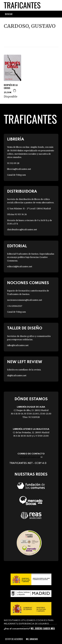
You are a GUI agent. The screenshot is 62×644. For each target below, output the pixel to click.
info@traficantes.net (31, 457)
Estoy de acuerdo (14, 639)
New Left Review (25, 362)
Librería (16, 139)
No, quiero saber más (43, 628)
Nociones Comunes (28, 283)
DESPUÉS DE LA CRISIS (11, 86)
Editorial (17, 246)
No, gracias (32, 639)
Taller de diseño (25, 328)
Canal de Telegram (16, 175)
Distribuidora (22, 192)
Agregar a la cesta (15, 90)
